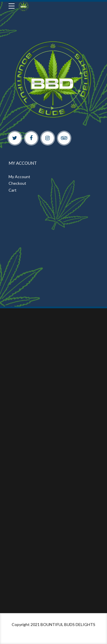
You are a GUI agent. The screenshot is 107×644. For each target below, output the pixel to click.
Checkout (17, 183)
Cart (13, 190)
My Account (19, 177)
